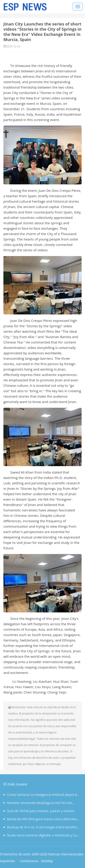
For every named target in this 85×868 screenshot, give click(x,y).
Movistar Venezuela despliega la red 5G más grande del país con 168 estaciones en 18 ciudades (41, 803)
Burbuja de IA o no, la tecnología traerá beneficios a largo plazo (42, 827)
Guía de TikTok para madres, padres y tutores (39, 810)
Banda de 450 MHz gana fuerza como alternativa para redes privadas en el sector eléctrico (41, 819)
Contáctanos (29, 860)
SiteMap (47, 860)
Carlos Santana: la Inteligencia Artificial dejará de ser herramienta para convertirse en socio (41, 795)
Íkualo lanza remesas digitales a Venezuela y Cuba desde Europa (42, 835)
